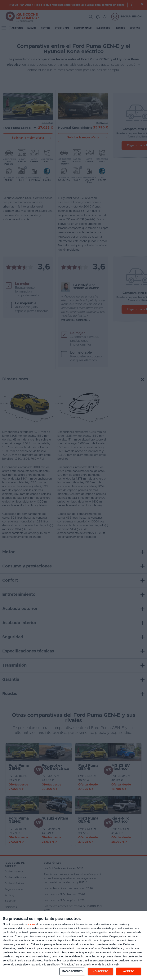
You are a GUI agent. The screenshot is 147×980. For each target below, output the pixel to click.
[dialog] (73, 945)
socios (31, 924)
